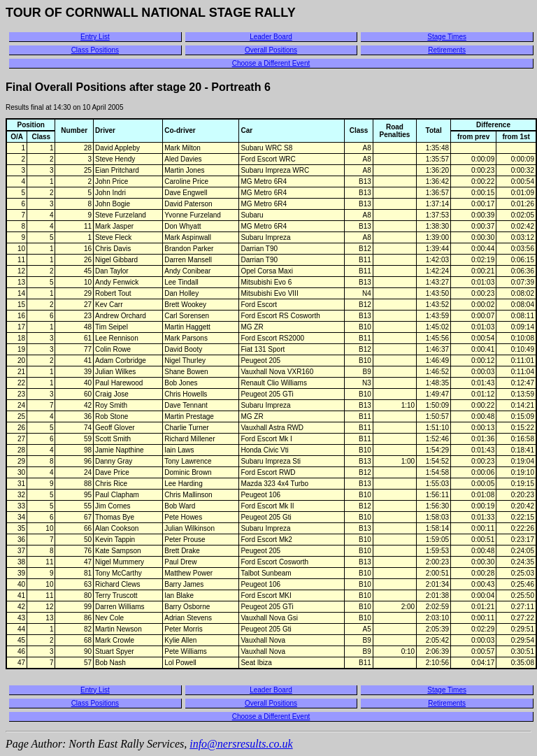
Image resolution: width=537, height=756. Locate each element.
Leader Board (271, 37)
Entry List (95, 37)
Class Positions (95, 50)
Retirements (447, 50)
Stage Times (447, 37)
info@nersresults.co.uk (241, 744)
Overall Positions (271, 50)
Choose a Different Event (271, 63)
